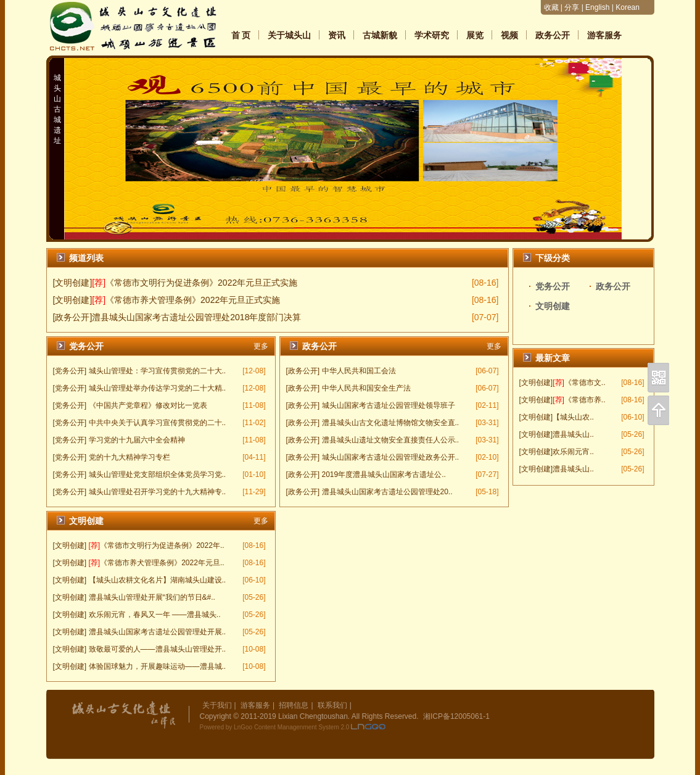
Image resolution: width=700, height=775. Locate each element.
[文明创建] (536, 383)
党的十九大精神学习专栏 (130, 457)
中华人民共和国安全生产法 (366, 388)
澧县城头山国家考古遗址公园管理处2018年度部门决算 (196, 317)
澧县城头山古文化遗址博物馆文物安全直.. (391, 423)
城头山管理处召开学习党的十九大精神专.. (158, 492)
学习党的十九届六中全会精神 (137, 440)
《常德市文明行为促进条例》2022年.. (162, 545)
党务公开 (553, 286)
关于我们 (217, 705)
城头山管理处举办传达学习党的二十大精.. (158, 388)
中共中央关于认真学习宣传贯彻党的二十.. (158, 423)
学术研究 (432, 35)
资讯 (337, 35)
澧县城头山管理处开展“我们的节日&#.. (152, 597)
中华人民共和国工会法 (359, 371)
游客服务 (604, 35)
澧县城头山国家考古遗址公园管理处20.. (387, 492)
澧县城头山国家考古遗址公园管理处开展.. (158, 632)
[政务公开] (73, 317)
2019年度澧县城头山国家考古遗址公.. (384, 475)
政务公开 (553, 35)
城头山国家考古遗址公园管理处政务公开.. (391, 457)
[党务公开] (70, 371)
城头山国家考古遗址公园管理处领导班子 (389, 405)
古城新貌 (380, 35)
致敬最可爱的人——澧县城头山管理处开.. (158, 649)
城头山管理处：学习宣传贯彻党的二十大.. (158, 371)
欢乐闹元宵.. (573, 452)
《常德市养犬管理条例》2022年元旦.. (162, 563)
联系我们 (332, 705)
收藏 (551, 7)
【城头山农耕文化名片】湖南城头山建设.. (158, 580)
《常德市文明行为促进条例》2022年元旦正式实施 (201, 283)
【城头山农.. (573, 417)
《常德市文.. (585, 383)
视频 (509, 35)
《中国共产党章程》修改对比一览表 (148, 405)
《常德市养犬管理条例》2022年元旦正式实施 (193, 300)
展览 (475, 35)
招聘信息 (294, 705)
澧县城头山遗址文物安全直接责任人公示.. (391, 440)
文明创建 (553, 306)
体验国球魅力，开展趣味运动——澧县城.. (158, 666)
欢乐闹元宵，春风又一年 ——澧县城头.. (155, 615)
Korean (628, 7)
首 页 (241, 35)
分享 (572, 7)
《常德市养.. (585, 400)
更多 (261, 346)
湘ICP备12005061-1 (456, 716)
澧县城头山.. (573, 434)
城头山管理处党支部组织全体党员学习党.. (158, 475)
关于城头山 (289, 35)
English (597, 7)
